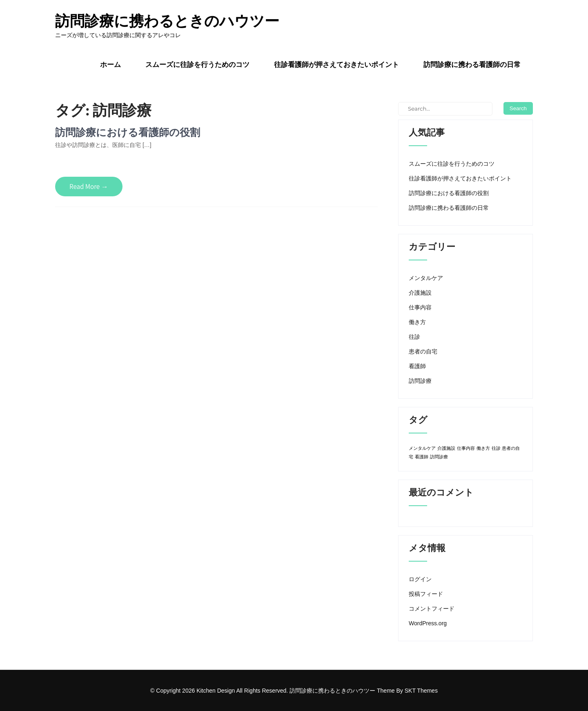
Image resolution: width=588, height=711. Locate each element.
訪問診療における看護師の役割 (128, 132)
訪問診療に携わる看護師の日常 (472, 64)
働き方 (417, 322)
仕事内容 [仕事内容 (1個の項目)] (466, 448)
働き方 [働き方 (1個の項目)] (483, 448)
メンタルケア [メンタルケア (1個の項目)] (422, 448)
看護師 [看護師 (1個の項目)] (422, 457)
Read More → (89, 187)
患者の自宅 (423, 351)
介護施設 (420, 293)
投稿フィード (426, 594)
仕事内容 (420, 307)
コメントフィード (432, 609)
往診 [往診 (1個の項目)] (496, 448)
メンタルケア (426, 278)
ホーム (110, 64)
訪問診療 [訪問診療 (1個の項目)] (439, 457)
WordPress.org (428, 623)
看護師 (417, 366)
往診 (414, 337)
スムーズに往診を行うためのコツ (197, 64)
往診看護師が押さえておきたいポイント (336, 64)
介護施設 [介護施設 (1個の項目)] (446, 448)
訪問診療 (420, 381)
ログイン (420, 579)
